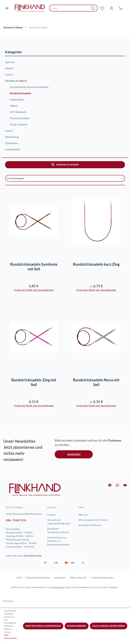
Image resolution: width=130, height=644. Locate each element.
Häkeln (14, 106)
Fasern (9, 74)
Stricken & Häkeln (16, 81)
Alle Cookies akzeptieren (109, 626)
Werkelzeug (12, 137)
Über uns (83, 515)
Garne (9, 131)
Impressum (60, 577)
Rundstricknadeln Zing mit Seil (34, 382)
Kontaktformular (33, 556)
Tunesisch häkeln (20, 118)
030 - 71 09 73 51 (16, 520)
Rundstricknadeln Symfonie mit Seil (34, 267)
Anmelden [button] (74, 454)
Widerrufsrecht (78, 577)
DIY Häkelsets (18, 112)
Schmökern (12, 143)
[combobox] (71, 8)
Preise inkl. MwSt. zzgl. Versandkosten (34, 290)
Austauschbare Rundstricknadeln (29, 87)
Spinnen (10, 62)
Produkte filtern (65, 164)
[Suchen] (93, 8)
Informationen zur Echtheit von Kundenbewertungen (58, 541)
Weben (9, 68)
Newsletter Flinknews (90, 525)
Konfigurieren (77, 626)
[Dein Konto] (111, 8)
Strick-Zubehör (19, 124)
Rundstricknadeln (20, 93)
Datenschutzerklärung (38, 577)
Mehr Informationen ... (10, 638)
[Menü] (9, 8)
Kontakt (51, 515)
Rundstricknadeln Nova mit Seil (96, 382)
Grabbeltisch (13, 149)
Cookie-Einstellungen (102, 577)
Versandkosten (58, 587)
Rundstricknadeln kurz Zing (96, 264)
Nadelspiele (17, 99)
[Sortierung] (65, 178)
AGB (19, 577)
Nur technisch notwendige (43, 626)
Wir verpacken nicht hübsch (93, 520)
